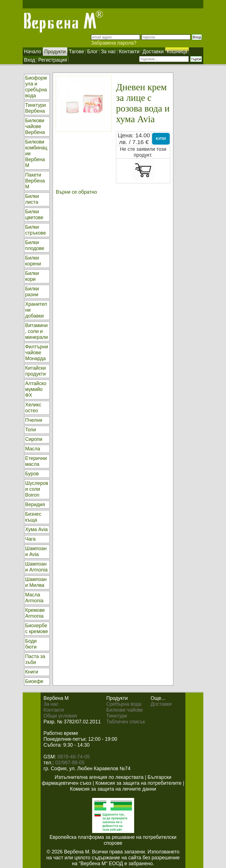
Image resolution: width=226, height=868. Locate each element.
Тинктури (117, 716)
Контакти (54, 710)
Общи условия (60, 716)
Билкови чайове (124, 710)
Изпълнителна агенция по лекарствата (99, 777)
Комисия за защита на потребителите (139, 783)
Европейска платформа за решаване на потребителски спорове (113, 840)
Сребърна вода (124, 704)
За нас (51, 704)
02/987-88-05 (70, 763)
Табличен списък (125, 722)
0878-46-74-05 (74, 757)
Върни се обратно (76, 192)
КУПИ (161, 139)
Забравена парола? (114, 43)
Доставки (161, 704)
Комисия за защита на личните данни (113, 789)
